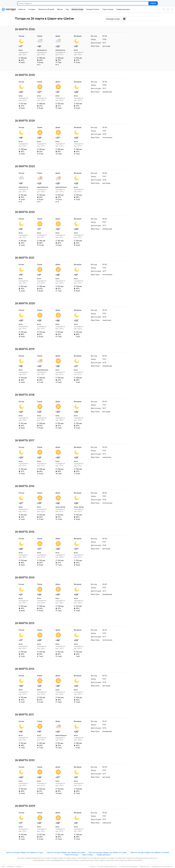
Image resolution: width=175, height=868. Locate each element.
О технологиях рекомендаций (128, 867)
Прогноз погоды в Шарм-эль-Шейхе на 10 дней (150, 852)
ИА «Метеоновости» (167, 867)
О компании (10, 867)
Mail (3, 867)
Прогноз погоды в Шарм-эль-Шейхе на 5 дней (66, 852)
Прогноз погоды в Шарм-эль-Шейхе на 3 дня (24, 852)
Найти (153, 3)
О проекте (92, 867)
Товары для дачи (103, 855)
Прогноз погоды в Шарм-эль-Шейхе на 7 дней (108, 852)
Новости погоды (71, 855)
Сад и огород (87, 855)
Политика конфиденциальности (107, 867)
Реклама (19, 867)
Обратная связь (145, 867)
